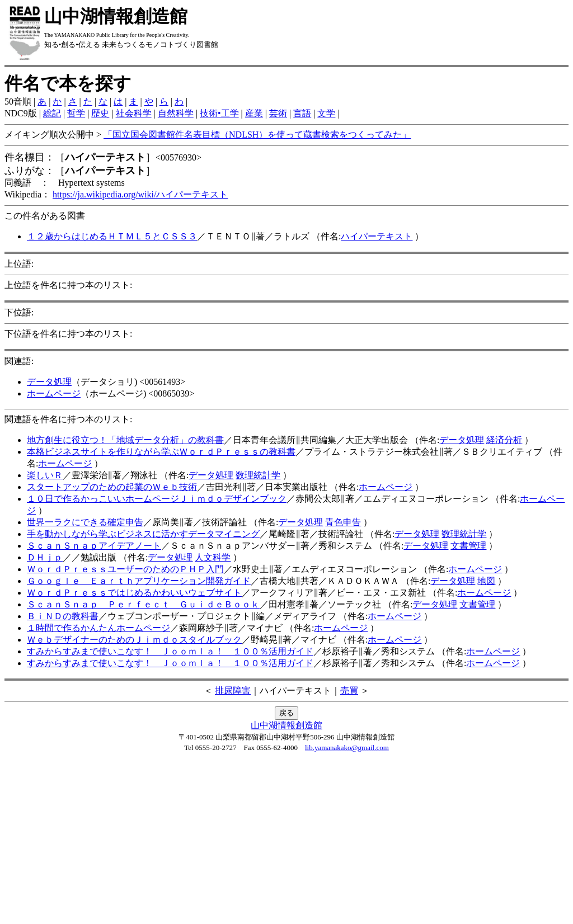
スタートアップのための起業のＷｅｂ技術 (112, 487)
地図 (486, 581)
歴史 (100, 113)
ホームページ (54, 393)
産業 (254, 113)
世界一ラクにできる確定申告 (85, 522)
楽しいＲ (45, 475)
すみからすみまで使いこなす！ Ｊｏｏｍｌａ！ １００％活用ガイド (170, 651)
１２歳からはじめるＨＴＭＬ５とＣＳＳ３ (112, 236)
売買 (349, 690)
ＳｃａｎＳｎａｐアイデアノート (94, 546)
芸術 (278, 113)
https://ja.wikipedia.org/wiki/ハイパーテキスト (140, 194)
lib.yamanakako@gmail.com (347, 748)
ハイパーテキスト (377, 236)
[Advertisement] (286, 841)
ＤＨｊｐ (45, 557)
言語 (302, 113)
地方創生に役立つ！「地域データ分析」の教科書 (125, 440)
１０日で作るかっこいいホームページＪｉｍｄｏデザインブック (157, 499)
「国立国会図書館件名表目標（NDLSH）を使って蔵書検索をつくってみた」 (257, 135)
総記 (52, 113)
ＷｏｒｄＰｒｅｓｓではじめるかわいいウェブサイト (134, 593)
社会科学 (134, 113)
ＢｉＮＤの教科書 (63, 616)
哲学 (76, 113)
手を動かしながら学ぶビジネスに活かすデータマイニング (143, 534)
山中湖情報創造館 (286, 725)
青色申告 (343, 522)
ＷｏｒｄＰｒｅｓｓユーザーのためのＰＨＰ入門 (125, 569)
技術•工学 (219, 113)
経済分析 (504, 440)
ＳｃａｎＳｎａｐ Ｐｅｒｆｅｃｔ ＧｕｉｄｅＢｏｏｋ (143, 604)
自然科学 (176, 113)
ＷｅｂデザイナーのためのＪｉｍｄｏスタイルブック (134, 640)
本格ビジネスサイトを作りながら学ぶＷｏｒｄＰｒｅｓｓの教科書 (161, 452)
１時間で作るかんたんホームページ (98, 628)
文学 (326, 113)
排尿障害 (233, 690)
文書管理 (468, 546)
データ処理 (49, 382)
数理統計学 (258, 475)
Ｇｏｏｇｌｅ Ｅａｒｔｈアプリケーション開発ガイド (139, 581)
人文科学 (213, 557)
